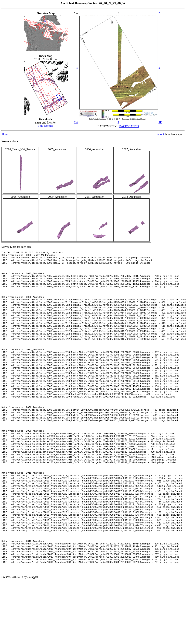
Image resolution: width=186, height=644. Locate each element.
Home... (6, 134)
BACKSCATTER (129, 126)
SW (76, 122)
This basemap (46, 126)
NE (160, 13)
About (160, 134)
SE (160, 122)
